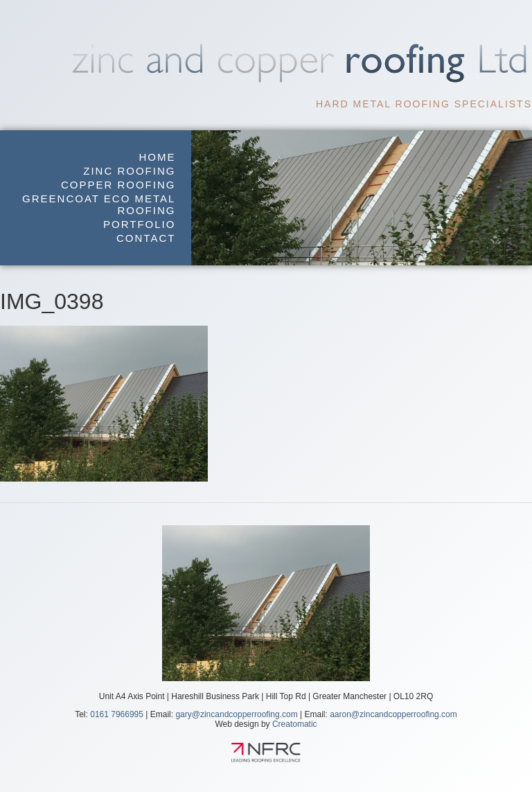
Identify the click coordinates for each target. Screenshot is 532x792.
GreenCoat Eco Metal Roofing (99, 204)
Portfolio (139, 224)
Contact (146, 238)
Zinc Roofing (129, 171)
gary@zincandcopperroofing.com (236, 714)
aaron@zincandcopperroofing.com (393, 714)
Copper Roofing (118, 185)
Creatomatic (295, 724)
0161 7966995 (117, 714)
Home (157, 157)
